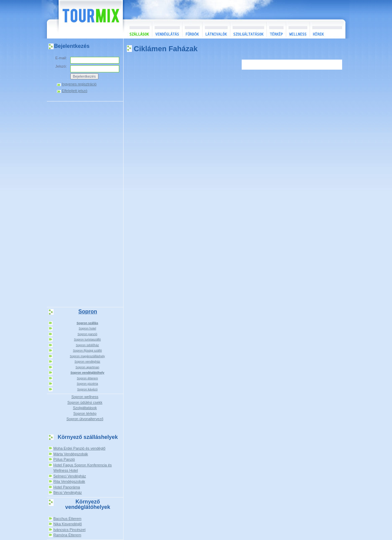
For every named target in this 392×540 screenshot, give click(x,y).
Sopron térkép (85, 413)
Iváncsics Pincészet (70, 530)
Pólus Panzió (64, 459)
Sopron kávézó (87, 389)
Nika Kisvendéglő (68, 524)
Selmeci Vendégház (70, 476)
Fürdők (192, 29)
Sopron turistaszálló (87, 339)
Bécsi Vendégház (68, 492)
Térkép (276, 29)
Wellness (298, 29)
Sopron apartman (88, 367)
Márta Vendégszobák (71, 454)
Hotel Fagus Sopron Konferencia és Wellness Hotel (83, 468)
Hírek (327, 29)
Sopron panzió (87, 334)
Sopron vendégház (88, 362)
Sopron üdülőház (87, 345)
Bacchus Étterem (68, 519)
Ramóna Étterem (67, 535)
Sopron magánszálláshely (88, 356)
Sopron (88, 312)
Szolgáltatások (248, 29)
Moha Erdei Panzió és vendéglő (80, 448)
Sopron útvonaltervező (85, 419)
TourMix (83, 19)
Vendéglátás (167, 29)
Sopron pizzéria (87, 384)
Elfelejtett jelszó (75, 91)
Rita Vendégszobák (69, 481)
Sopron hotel (87, 328)
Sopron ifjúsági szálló (88, 351)
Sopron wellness (85, 397)
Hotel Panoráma (67, 487)
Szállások (137, 29)
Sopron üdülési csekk (85, 402)
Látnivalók (216, 29)
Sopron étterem (87, 378)
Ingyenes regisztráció (79, 84)
